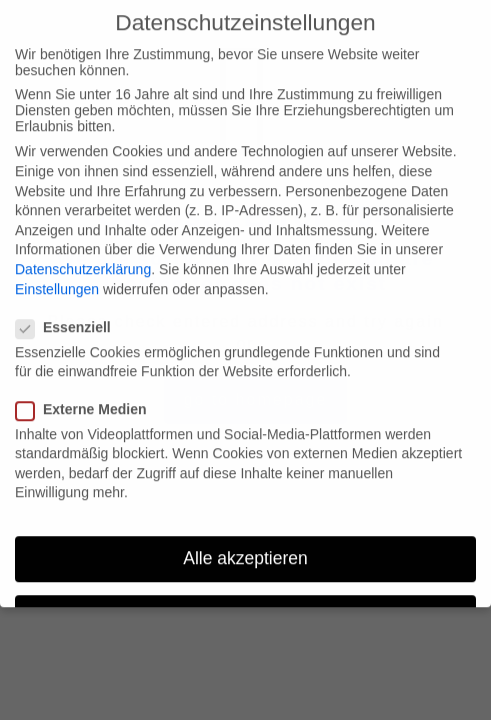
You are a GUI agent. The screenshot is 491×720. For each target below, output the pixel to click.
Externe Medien (89, 396)
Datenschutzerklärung (83, 256)
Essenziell (71, 314)
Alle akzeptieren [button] (245, 545)
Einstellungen (57, 276)
